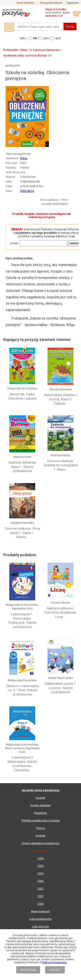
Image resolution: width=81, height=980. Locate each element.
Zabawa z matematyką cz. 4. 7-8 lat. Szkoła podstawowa (22, 690)
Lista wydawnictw (40, 919)
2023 (41, 881)
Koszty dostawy (40, 805)
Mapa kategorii (40, 911)
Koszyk (40, 798)
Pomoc (40, 828)
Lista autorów (40, 926)
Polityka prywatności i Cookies (41, 820)
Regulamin (40, 813)
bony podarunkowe (51, 3)
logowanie (73, 3)
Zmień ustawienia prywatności (40, 843)
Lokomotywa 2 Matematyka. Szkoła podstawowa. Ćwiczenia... (22, 764)
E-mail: (14, 243)
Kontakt (40, 836)
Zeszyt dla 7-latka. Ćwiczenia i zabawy (22, 396)
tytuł (58, 38)
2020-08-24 (27, 191)
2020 (41, 904)
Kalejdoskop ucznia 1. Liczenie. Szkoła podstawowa (61, 688)
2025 (41, 866)
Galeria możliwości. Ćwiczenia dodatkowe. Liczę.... (61, 613)
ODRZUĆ (55, 970)
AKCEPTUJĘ (28, 970)
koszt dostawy (25, 3)
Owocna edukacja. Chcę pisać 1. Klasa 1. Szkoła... (22, 533)
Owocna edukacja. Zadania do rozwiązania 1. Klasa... (60, 465)
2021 (41, 896)
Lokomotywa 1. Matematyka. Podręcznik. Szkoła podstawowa (22, 621)
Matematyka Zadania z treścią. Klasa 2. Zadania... (61, 399)
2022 (41, 889)
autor (46, 38)
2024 (41, 873)
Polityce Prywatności (54, 962)
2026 (41, 858)
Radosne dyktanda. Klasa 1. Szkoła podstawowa (22, 467)
